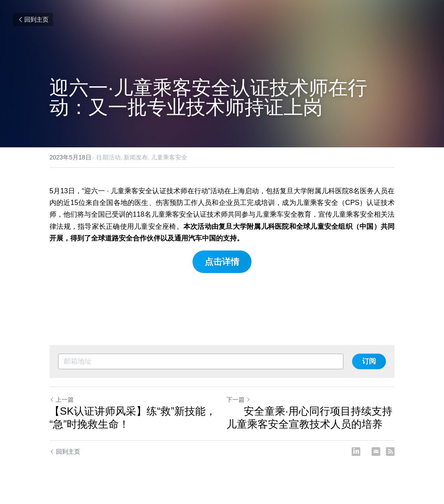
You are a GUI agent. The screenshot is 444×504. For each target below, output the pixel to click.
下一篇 (238, 400)
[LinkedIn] (356, 452)
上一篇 (62, 400)
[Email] (376, 452)
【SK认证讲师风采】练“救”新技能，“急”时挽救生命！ (133, 418)
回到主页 (33, 20)
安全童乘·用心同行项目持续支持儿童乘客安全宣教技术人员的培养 (309, 418)
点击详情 (222, 262)
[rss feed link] (390, 452)
